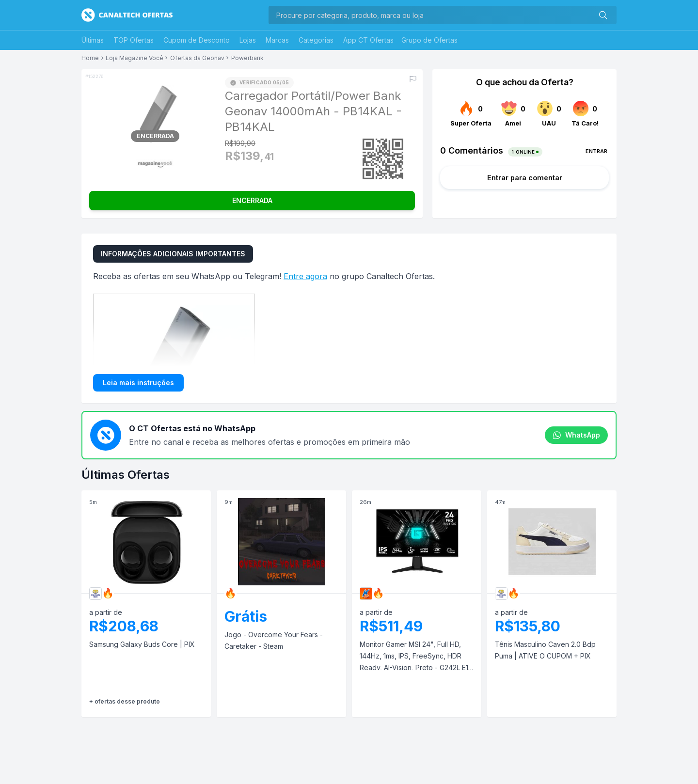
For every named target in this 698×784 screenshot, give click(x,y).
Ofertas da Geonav (197, 58)
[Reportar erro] (413, 79)
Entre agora (305, 276)
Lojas (248, 40)
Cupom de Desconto (197, 40)
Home (90, 58)
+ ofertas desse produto (125, 701)
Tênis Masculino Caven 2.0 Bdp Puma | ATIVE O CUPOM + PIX (545, 650)
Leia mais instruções (138, 383)
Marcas (277, 40)
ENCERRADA (252, 200)
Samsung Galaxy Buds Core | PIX (142, 644)
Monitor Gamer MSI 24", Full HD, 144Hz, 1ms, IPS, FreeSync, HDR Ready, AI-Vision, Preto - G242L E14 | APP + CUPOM (416, 657)
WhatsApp (576, 435)
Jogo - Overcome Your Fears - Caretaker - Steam (274, 640)
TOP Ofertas (134, 40)
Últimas (93, 40)
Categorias (316, 40)
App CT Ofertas (368, 40)
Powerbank (247, 58)
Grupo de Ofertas (429, 40)
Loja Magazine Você (135, 58)
